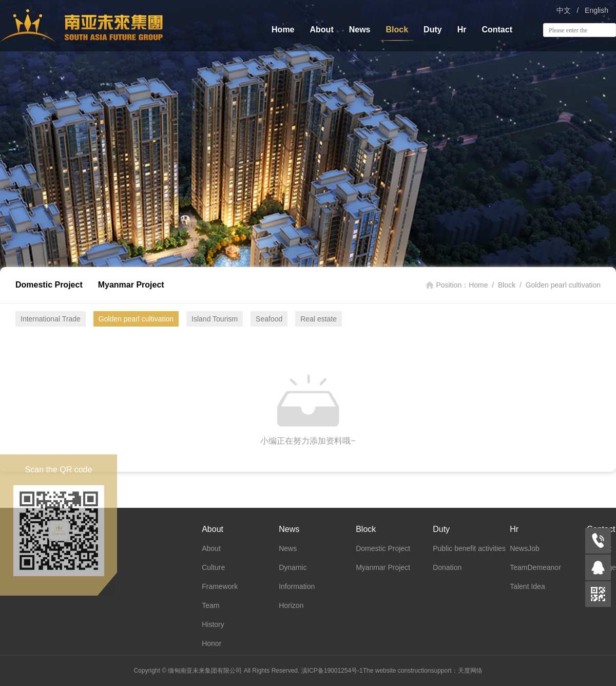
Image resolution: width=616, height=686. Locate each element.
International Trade (51, 319)
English (596, 10)
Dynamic (293, 567)
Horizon (291, 605)
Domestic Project (49, 285)
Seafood (269, 319)
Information (297, 586)
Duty (433, 30)
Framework (220, 586)
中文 (564, 10)
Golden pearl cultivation (563, 285)
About (322, 30)
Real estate (319, 319)
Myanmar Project (131, 285)
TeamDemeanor (535, 567)
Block (397, 30)
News (360, 30)
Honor (211, 643)
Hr (462, 30)
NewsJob (525, 548)
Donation (447, 567)
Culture (213, 567)
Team (210, 605)
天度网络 (470, 671)
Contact (497, 30)
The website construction (397, 671)
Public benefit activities (469, 548)
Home (283, 30)
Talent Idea (527, 586)
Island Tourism (215, 319)
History (213, 624)
